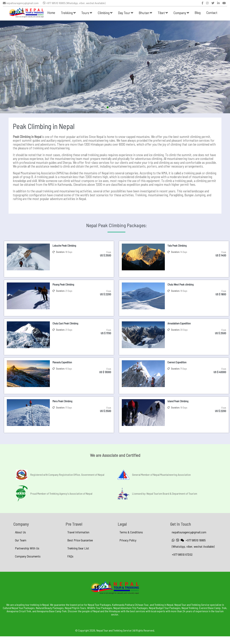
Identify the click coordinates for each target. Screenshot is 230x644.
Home (51, 12)
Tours (87, 13)
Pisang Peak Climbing (63, 284)
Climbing (105, 13)
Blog (198, 12)
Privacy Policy (128, 540)
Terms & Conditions (131, 532)
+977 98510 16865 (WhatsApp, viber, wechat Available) (74, 3)
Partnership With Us (27, 548)
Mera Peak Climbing (62, 401)
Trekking (68, 13)
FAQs (70, 556)
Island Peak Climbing (178, 401)
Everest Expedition (177, 362)
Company (181, 13)
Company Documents (28, 556)
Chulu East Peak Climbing (65, 323)
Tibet (163, 13)
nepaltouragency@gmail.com (21, 3)
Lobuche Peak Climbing (64, 246)
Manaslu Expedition (62, 362)
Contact (212, 12)
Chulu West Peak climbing (181, 284)
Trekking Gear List (78, 548)
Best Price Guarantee (80, 540)
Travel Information (78, 532)
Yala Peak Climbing (177, 246)
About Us (20, 532)
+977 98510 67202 (182, 554)
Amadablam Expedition (179, 323)
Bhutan (145, 13)
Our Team (21, 540)
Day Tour (126, 13)
